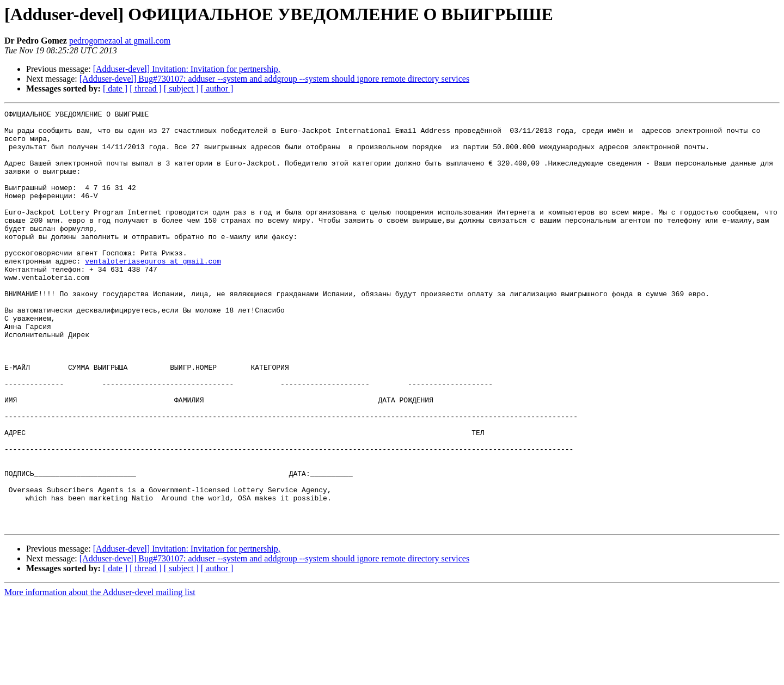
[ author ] (217, 88)
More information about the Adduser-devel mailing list (100, 675)
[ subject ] (181, 88)
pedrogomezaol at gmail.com (120, 41)
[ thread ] (146, 88)
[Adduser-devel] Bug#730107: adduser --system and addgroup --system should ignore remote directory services (274, 79)
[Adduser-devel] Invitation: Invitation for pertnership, (187, 69)
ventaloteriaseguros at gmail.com (153, 292)
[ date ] (115, 88)
